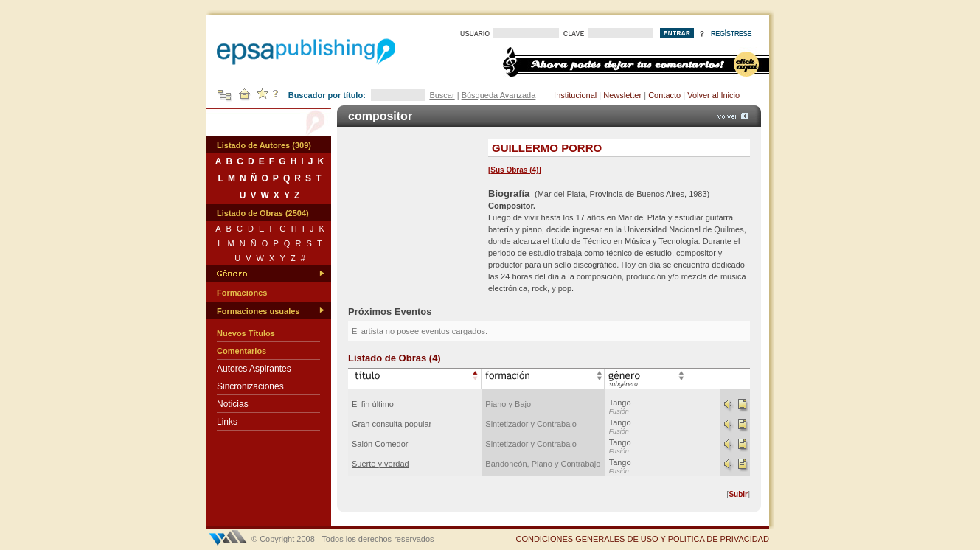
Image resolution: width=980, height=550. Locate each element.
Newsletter (622, 95)
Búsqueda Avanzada (499, 95)
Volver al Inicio (713, 95)
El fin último (373, 404)
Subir (738, 494)
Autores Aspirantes (254, 369)
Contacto (664, 95)
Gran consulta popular (392, 424)
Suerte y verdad (380, 464)
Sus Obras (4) (514, 170)
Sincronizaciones (250, 386)
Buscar (442, 95)
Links (227, 422)
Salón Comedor (380, 444)
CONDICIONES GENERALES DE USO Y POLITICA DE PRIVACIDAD (642, 539)
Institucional (575, 95)
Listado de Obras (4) (395, 358)
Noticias (233, 404)
